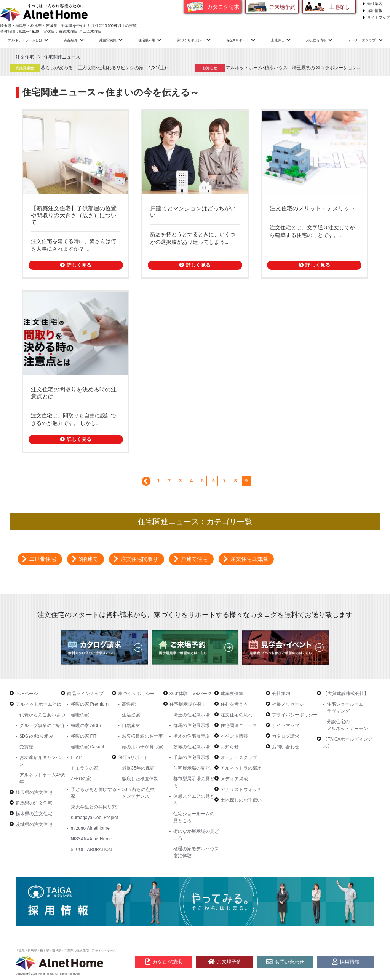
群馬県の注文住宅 (34, 803)
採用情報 (375, 10)
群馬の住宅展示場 (192, 725)
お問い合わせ (286, 747)
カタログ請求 (223, 7)
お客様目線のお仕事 (142, 736)
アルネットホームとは (38, 704)
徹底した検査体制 (140, 779)
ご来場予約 (282, 7)
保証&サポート (133, 757)
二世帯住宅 (43, 559)
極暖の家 (80, 715)
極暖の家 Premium (90, 704)
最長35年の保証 (138, 768)
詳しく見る (76, 265)
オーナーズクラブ (239, 757)
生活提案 (131, 715)
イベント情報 (234, 736)
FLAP (76, 757)
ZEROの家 (81, 779)
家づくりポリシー (136, 694)
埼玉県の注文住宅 (34, 792)
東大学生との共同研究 (94, 807)
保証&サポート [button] (238, 40)
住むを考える (234, 704)
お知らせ (230, 747)
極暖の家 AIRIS (86, 725)
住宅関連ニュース (62, 57)
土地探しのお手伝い (241, 800)
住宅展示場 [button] (147, 40)
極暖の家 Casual (88, 747)
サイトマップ (379, 17)
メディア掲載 (234, 779)
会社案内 (375, 4)
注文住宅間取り (139, 559)
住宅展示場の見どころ (196, 768)
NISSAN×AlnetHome (92, 839)
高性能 (129, 704)
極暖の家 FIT (84, 736)
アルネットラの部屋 (241, 768)
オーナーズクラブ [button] (362, 40)
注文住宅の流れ (237, 715)
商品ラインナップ (85, 694)
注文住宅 (25, 57)
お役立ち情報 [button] (316, 40)
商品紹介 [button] (71, 40)
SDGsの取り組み (36, 736)
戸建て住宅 (194, 559)
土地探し (339, 7)
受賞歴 (26, 747)
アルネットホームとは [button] (25, 40)
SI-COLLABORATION (91, 850)
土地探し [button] (278, 40)
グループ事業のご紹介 (42, 725)
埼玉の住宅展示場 (192, 715)
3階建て (88, 559)
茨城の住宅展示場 (192, 747)
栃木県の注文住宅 (34, 814)
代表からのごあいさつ (42, 715)
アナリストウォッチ (241, 789)
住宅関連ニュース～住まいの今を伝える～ (111, 92)
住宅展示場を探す (188, 704)
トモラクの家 (85, 768)
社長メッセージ (288, 704)
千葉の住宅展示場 (192, 757)
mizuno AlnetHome (90, 828)
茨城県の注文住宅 (34, 824)
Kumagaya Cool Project (95, 818)
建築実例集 (108, 40)
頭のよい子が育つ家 (142, 747)
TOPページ (27, 694)
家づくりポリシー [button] (191, 40)
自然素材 (131, 725)
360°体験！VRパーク (191, 694)
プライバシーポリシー (295, 715)
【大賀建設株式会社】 (346, 694)
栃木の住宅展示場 (192, 736)
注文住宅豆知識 (249, 559)
